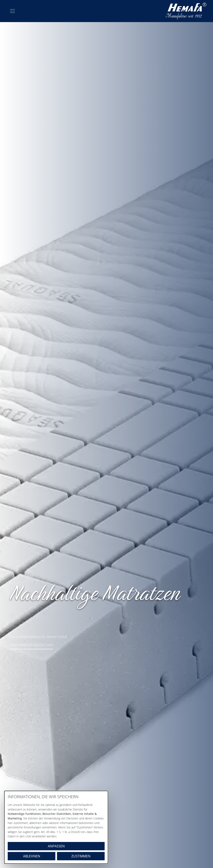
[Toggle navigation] (12, 11)
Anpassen (56, 846)
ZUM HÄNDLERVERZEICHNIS (31, 645)
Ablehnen (32, 856)
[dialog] (56, 827)
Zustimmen (81, 856)
